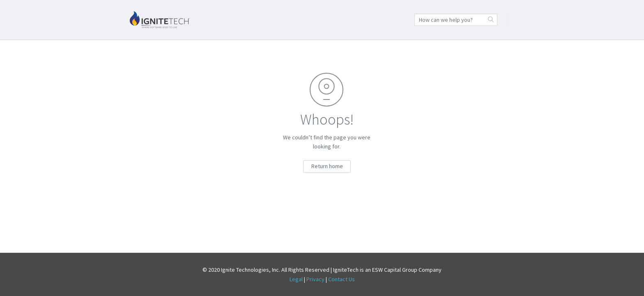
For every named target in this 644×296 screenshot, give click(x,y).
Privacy (315, 279)
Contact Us (342, 279)
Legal (296, 279)
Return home (327, 166)
